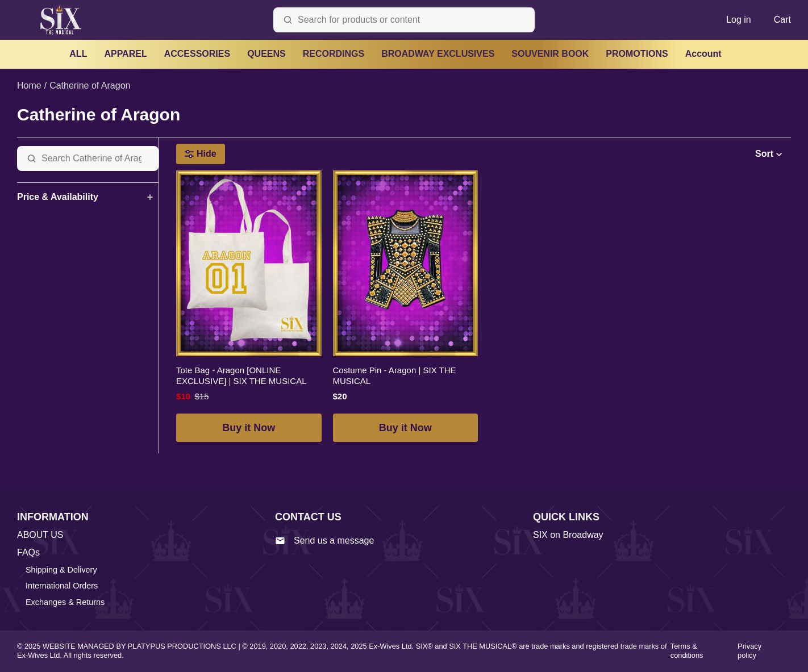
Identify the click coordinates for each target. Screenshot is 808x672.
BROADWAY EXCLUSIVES (438, 54)
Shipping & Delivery (61, 570)
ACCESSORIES (197, 54)
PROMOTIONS (637, 54)
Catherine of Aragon (90, 85)
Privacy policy (749, 651)
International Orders (62, 586)
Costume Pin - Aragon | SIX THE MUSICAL (395, 376)
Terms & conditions (687, 651)
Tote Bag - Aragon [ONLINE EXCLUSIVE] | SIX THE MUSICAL (241, 376)
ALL (78, 54)
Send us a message (324, 541)
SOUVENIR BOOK (550, 54)
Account (703, 54)
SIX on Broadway (568, 535)
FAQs (28, 552)
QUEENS (266, 54)
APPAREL (125, 54)
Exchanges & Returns (65, 602)
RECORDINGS (334, 54)
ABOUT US (40, 535)
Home (29, 85)
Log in (739, 20)
